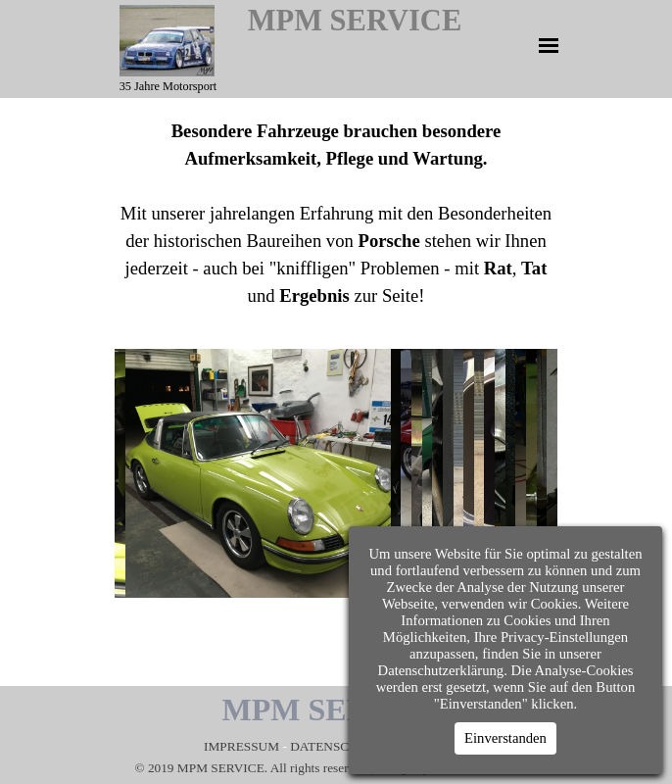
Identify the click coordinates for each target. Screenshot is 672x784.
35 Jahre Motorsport (168, 86)
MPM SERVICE (355, 21)
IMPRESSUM (243, 746)
